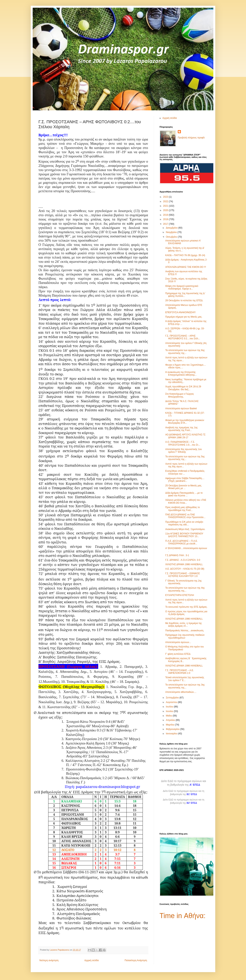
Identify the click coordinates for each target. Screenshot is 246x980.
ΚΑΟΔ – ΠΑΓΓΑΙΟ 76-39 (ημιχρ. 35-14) (185, 255)
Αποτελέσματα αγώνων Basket (181, 408)
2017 (166, 224)
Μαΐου (169, 716)
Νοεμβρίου (172, 232)
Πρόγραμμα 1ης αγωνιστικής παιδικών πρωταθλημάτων (185, 636)
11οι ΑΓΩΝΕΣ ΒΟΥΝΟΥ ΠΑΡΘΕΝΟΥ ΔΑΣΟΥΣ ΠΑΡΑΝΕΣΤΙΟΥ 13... (184, 535)
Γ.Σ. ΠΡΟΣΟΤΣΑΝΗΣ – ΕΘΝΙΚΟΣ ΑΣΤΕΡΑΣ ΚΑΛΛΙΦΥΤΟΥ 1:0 (183, 575)
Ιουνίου (170, 711)
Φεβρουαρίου (173, 729)
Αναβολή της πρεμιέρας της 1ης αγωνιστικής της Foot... (182, 429)
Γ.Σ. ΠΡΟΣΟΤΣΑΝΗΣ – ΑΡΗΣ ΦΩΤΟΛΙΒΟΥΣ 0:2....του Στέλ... (183, 337)
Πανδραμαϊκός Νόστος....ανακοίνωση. (185, 631)
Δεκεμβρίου (172, 228)
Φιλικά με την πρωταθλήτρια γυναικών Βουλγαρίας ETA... (185, 422)
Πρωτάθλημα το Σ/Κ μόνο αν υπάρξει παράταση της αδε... (184, 523)
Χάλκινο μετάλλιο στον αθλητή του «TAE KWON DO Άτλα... (186, 501)
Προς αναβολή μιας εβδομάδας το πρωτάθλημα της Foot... (183, 509)
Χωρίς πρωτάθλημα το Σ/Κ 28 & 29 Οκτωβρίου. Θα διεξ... (183, 388)
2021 (166, 206)
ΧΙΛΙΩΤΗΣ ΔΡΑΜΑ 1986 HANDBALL (184, 564)
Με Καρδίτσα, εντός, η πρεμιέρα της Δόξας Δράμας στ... (184, 625)
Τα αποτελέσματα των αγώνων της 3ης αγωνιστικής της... (185, 686)
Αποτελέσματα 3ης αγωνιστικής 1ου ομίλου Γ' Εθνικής (184, 451)
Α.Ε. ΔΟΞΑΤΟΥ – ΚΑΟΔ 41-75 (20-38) (185, 569)
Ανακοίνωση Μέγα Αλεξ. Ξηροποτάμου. (185, 529)
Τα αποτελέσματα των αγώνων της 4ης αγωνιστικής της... (185, 589)
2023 (166, 197)
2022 (166, 201)
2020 (166, 210)
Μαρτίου (170, 725)
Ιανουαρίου (172, 734)
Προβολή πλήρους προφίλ (191, 138)
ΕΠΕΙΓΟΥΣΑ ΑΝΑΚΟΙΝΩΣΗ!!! (180, 312)
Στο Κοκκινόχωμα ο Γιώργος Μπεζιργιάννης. (180, 395)
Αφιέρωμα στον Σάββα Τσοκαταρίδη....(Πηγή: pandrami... (185, 480)
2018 (166, 219)
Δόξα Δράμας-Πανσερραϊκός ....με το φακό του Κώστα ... (184, 494)
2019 (166, 215)
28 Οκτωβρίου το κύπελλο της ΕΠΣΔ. (184, 300)
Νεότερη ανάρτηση (49, 960)
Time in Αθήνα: (183, 916)
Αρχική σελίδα (92, 960)
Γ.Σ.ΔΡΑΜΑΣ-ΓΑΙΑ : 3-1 (177, 555)
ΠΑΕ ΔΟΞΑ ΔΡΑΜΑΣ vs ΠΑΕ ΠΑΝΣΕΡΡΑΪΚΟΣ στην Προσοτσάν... (185, 516)
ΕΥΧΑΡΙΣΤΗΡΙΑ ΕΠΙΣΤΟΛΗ (180, 595)
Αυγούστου (172, 702)
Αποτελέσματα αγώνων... (178, 642)
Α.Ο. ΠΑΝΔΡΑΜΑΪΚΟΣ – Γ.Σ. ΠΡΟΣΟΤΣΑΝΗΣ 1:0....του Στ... (183, 443)
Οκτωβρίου (172, 237)
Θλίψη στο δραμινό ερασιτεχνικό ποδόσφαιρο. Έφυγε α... (182, 287)
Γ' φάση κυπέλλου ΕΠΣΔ (178, 654)
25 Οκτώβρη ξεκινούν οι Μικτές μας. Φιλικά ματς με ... (184, 487)
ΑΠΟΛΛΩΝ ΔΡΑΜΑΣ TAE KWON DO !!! (186, 267)
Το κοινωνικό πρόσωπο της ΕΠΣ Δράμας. (186, 607)
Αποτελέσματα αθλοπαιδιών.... (181, 692)
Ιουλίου (170, 707)
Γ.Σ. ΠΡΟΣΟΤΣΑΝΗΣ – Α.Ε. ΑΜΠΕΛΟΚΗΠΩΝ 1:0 (180, 672)
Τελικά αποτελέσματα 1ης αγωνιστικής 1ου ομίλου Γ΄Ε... (185, 679)
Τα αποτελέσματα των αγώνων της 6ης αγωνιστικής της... (185, 352)
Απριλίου (171, 720)
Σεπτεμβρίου (173, 698)
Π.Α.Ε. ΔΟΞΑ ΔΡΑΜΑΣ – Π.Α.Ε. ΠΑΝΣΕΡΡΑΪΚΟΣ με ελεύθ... (182, 542)
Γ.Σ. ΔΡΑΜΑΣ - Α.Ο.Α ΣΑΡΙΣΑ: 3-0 (183, 560)
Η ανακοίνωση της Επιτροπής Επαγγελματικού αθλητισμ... (181, 374)
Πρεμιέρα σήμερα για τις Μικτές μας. (184, 317)
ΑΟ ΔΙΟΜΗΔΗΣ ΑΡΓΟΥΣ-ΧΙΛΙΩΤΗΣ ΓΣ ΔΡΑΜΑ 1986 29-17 (185, 436)
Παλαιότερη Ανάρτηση (136, 960)
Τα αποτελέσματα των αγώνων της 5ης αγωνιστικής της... (185, 458)
